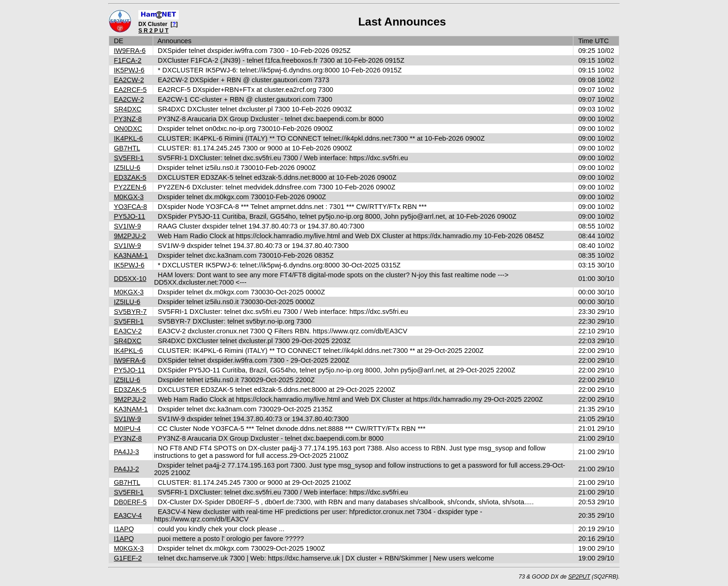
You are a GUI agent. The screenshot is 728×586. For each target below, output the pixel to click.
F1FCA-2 (127, 60)
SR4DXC (127, 109)
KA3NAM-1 (131, 255)
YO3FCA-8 (130, 207)
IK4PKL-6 (128, 138)
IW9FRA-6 (130, 51)
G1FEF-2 (128, 558)
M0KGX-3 (129, 197)
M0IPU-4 (127, 429)
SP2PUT (579, 577)
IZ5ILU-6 (127, 168)
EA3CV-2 (128, 331)
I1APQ (124, 529)
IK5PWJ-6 (129, 70)
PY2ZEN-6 (130, 187)
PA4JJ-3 (126, 452)
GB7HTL (127, 148)
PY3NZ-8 (128, 119)
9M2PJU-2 (130, 236)
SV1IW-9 (127, 226)
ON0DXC (128, 129)
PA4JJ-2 (126, 469)
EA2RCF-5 (130, 90)
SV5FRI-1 (129, 158)
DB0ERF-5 (130, 502)
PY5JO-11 (130, 216)
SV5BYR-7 (130, 312)
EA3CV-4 (128, 515)
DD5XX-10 (130, 279)
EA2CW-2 (129, 80)
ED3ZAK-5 (130, 177)
